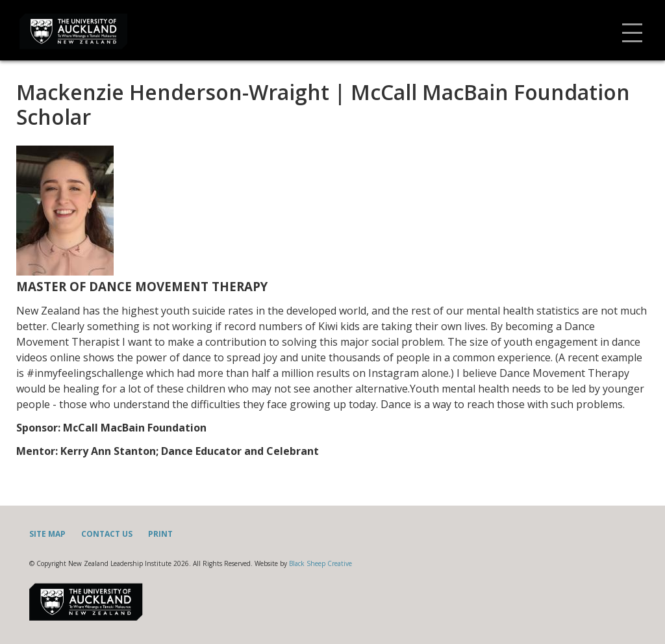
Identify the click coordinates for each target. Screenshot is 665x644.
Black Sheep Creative (320, 563)
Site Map (47, 534)
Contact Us (107, 534)
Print (160, 534)
